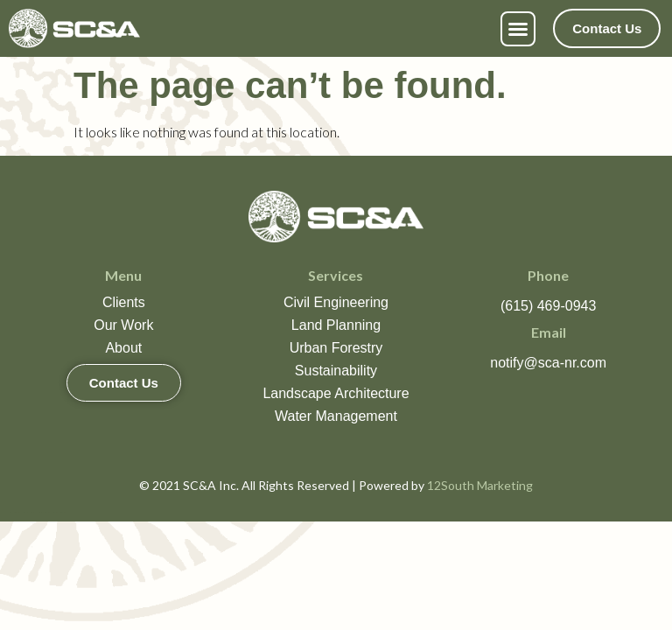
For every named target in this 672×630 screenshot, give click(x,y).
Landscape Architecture (336, 393)
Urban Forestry (336, 348)
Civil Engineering (336, 302)
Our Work (123, 325)
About (123, 348)
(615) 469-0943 (548, 306)
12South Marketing (480, 485)
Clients (124, 302)
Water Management (336, 416)
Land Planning (336, 325)
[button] (518, 29)
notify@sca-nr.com (548, 363)
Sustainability (336, 371)
